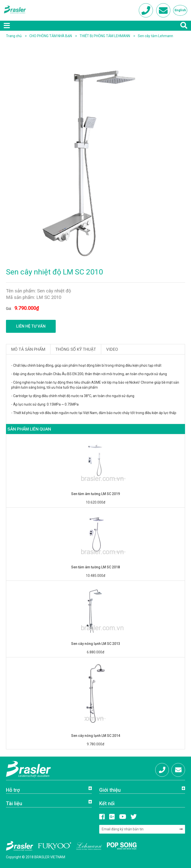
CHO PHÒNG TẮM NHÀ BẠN (51, 36)
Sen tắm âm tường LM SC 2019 (95, 494)
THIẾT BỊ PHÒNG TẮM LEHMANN (105, 36)
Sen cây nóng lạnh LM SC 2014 (96, 736)
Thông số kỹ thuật (76, 349)
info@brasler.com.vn (178, 772)
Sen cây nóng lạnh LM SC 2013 (96, 644)
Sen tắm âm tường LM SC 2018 (95, 567)
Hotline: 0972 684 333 (162, 772)
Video (112, 349)
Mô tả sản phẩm (28, 349)
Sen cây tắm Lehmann (155, 36)
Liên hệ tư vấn (31, 326)
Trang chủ (14, 36)
